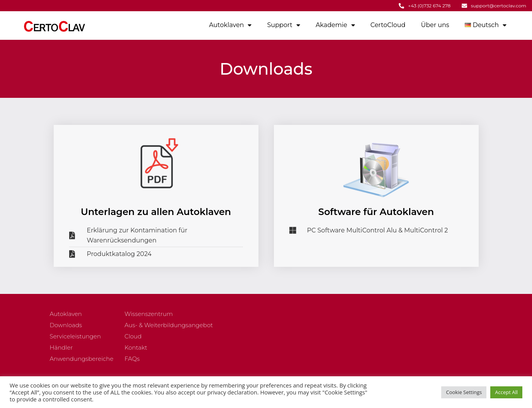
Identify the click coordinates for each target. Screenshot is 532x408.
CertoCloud (388, 25)
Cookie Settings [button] (464, 392)
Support (283, 25)
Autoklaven (230, 25)
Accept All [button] (506, 392)
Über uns (435, 25)
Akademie (335, 25)
